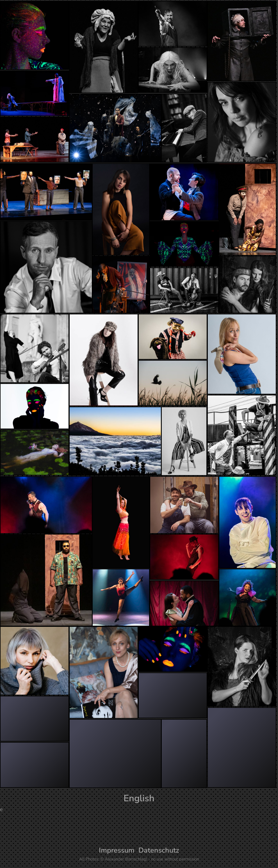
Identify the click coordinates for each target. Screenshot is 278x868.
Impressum (117, 850)
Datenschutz (159, 850)
